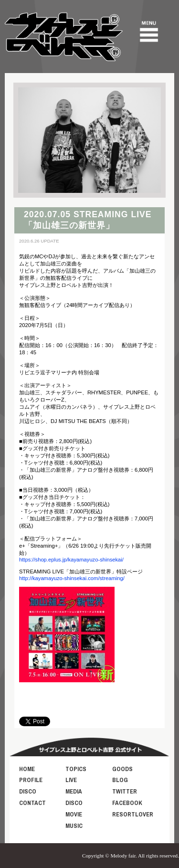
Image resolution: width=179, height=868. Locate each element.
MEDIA (74, 791)
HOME (27, 769)
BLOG (120, 780)
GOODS (122, 769)
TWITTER (125, 791)
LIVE (71, 780)
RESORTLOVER (133, 814)
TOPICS (76, 769)
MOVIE (74, 814)
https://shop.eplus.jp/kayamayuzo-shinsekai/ (71, 560)
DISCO (28, 791)
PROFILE (31, 780)
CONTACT (32, 803)
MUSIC (74, 826)
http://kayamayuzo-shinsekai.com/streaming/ (72, 578)
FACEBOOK (127, 803)
